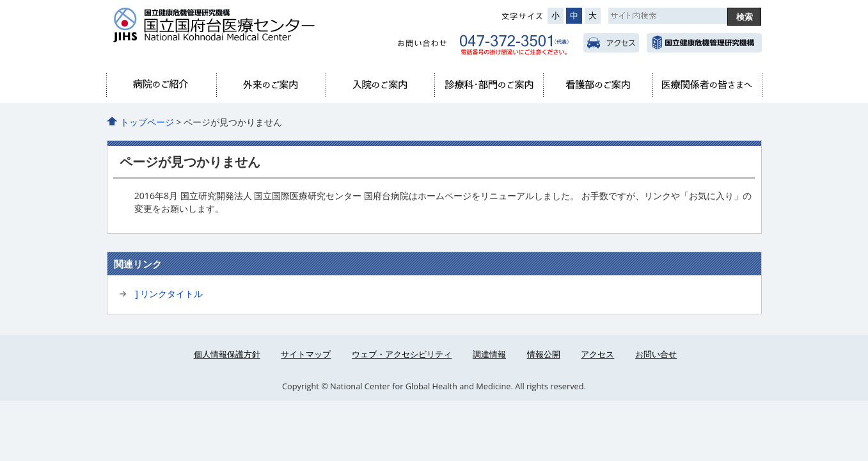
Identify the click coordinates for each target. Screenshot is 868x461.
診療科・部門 (489, 85)
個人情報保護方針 (227, 354)
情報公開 (544, 354)
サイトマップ (306, 354)
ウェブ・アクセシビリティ (402, 354)
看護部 (597, 85)
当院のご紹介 (162, 85)
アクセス (611, 43)
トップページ (147, 122)
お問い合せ (656, 354)
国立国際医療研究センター (704, 43)
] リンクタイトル (169, 294)
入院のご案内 (380, 85)
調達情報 (489, 354)
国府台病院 (238, 33)
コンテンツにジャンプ (0, 0)
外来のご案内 (271, 85)
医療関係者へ (707, 85)
